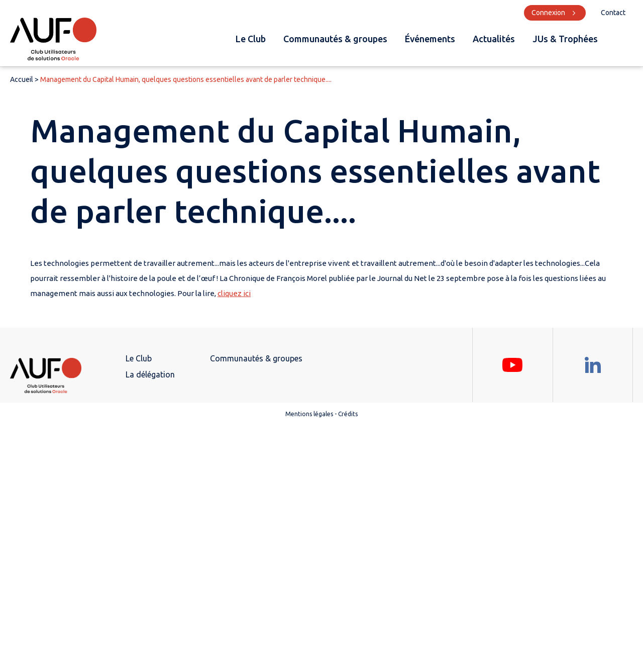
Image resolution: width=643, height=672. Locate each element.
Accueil (22, 79)
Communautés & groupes (335, 39)
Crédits (348, 414)
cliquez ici (234, 293)
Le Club (251, 39)
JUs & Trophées (565, 39)
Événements (430, 39)
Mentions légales (309, 414)
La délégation (150, 374)
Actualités (494, 39)
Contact (613, 13)
